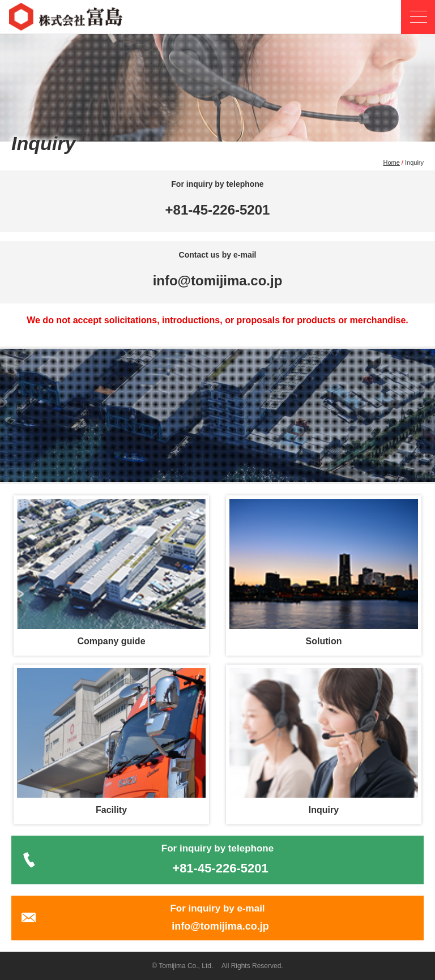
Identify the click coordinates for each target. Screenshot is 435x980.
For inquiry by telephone (217, 859)
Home (391, 162)
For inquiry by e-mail (217, 918)
